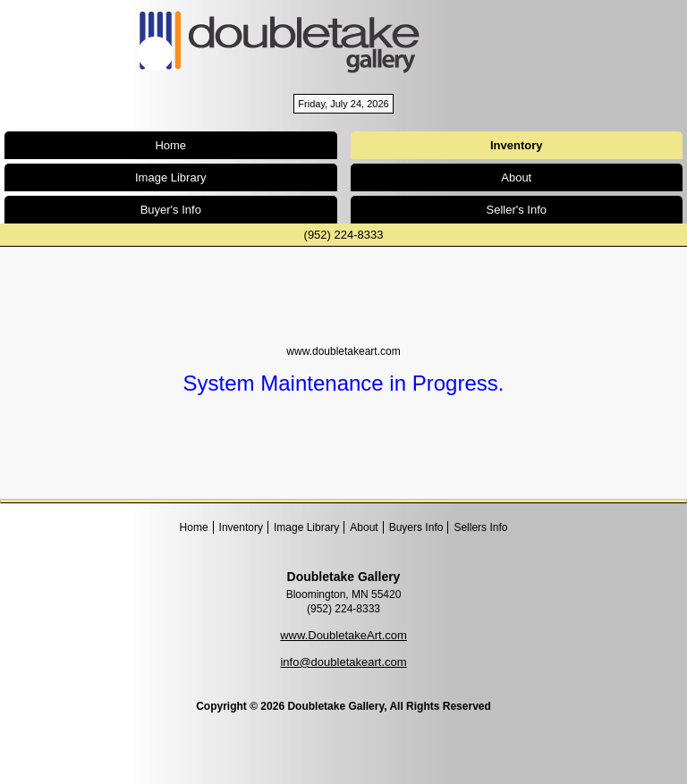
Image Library (170, 177)
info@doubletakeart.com (343, 662)
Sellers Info (480, 527)
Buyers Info (416, 527)
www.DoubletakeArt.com (343, 635)
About (516, 177)
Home (170, 145)
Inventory (241, 527)
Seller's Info (516, 210)
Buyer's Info (171, 210)
